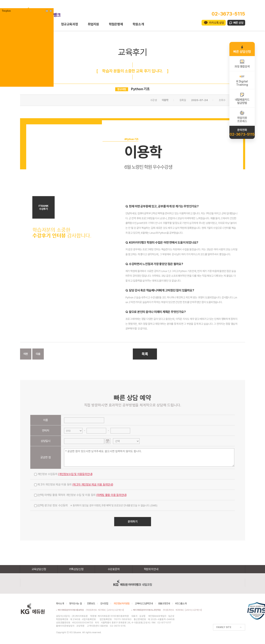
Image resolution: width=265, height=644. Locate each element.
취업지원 (93, 24)
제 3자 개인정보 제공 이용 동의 (74, 484)
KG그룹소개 (181, 604)
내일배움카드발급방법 (242, 98)
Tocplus (6, 11)
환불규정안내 (164, 604)
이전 (26, 354)
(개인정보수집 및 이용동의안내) (75, 474)
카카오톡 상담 (216, 23)
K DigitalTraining (242, 80)
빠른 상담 (238, 23)
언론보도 (91, 604)
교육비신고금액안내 (144, 604)
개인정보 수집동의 (63, 474)
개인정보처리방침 (122, 604)
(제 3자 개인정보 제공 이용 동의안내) (93, 484)
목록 (145, 354)
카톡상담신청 (76, 569)
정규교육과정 (69, 24)
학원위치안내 (151, 569)
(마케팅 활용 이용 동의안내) (112, 495)
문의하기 (133, 521)
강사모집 (104, 604)
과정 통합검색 (242, 64)
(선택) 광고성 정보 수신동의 (96, 505)
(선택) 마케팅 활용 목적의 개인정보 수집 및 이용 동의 (81, 495)
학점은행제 (116, 24)
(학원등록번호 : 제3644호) (159, 610)
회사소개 (60, 604)
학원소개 (138, 24)
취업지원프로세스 (242, 117)
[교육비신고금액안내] (115, 610)
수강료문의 (114, 569)
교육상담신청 (39, 569)
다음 (38, 354)
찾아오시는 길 (75, 604)
